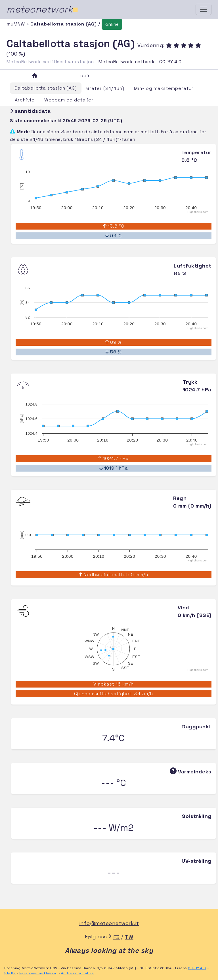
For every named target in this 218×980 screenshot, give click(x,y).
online (112, 24)
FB (117, 937)
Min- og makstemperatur (164, 88)
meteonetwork (42, 9)
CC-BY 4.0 (170, 62)
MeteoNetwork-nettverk (127, 62)
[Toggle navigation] (204, 9)
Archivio (25, 100)
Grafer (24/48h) (105, 88)
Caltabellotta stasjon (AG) (46, 88)
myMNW (16, 24)
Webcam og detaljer (69, 100)
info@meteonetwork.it (109, 923)
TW (129, 937)
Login (84, 76)
